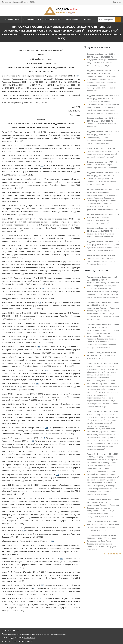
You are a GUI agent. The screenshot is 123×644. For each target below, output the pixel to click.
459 (47, 428)
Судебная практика (32, 19)
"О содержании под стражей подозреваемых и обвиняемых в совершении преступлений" (103, 137)
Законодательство (53, 19)
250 (46, 370)
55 (40, 528)
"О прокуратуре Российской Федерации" (103, 165)
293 (37, 384)
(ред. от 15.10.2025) (101, 355)
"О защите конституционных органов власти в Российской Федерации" (101, 260)
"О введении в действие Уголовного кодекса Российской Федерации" (103, 232)
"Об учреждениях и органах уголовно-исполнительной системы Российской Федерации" (103, 153)
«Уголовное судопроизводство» (52, 634)
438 (52, 541)
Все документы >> (113, 554)
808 (43, 585)
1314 (78, 76)
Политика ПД (28, 641)
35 (40, 303)
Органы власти (72, 19)
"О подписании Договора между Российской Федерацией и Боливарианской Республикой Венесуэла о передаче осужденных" (102, 542)
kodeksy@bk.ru (29, 638)
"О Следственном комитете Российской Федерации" (103, 122)
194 (40, 598)
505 (61, 559)
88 (39, 347)
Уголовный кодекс (12, 19)
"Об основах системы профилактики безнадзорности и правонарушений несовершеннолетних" (103, 178)
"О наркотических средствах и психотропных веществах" (103, 219)
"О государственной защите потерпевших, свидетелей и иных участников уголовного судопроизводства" (103, 60)
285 (58, 475)
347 (39, 404)
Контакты (117, 2)
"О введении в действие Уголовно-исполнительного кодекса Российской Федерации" (103, 246)
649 (42, 166)
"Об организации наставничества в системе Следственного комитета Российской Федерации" (103, 526)
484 (43, 288)
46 (44, 438)
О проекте (86, 19)
